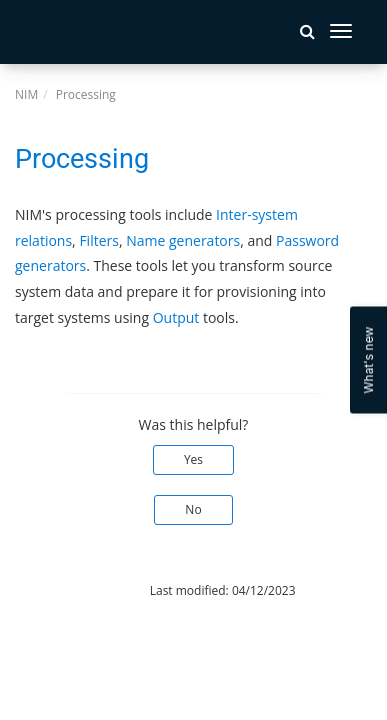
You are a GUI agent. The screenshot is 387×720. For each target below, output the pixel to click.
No (193, 509)
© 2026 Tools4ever (67, 590)
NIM (26, 94)
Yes (193, 459)
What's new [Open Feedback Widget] (368, 360)
